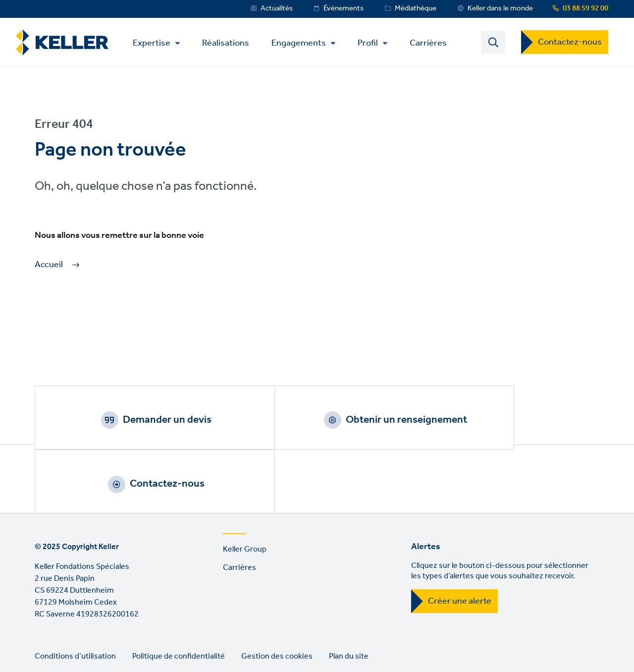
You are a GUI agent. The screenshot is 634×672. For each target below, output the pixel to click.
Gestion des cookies (277, 599)
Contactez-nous (570, 43)
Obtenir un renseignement (329, 421)
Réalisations (232, 43)
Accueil (49, 267)
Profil (374, 44)
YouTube (73, 640)
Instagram (101, 640)
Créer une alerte (460, 544)
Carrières (435, 43)
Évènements (343, 8)
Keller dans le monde (500, 8)
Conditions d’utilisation (75, 599)
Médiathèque (416, 8)
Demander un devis (141, 421)
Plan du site (349, 599)
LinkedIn (45, 640)
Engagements (305, 44)
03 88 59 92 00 (585, 8)
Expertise (158, 44)
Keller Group (245, 492)
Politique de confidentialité (179, 599)
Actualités (277, 8)
